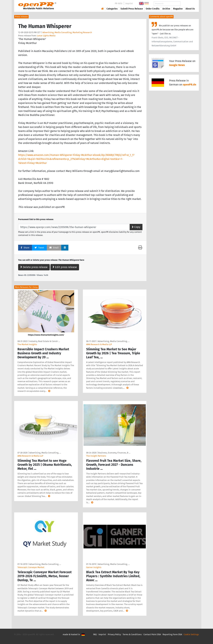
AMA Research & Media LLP (99, 344)
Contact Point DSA (152, 634)
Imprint (129, 3)
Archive (166, 9)
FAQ (95, 634)
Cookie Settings (191, 634)
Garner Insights (94, 567)
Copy (136, 227)
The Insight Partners (96, 456)
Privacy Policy (114, 634)
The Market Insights (27, 344)
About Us (190, 9)
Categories (112, 9)
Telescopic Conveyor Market (31, 567)
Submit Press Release (132, 9)
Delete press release (34, 267)
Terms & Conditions (132, 634)
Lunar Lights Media (46, 36)
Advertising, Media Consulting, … (114, 341)
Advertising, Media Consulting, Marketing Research (67, 32)
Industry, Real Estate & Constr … (45, 341)
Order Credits (153, 9)
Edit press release (65, 267)
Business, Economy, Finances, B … (114, 453)
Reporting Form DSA (172, 634)
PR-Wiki (119, 3)
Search (188, 4)
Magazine (178, 9)
